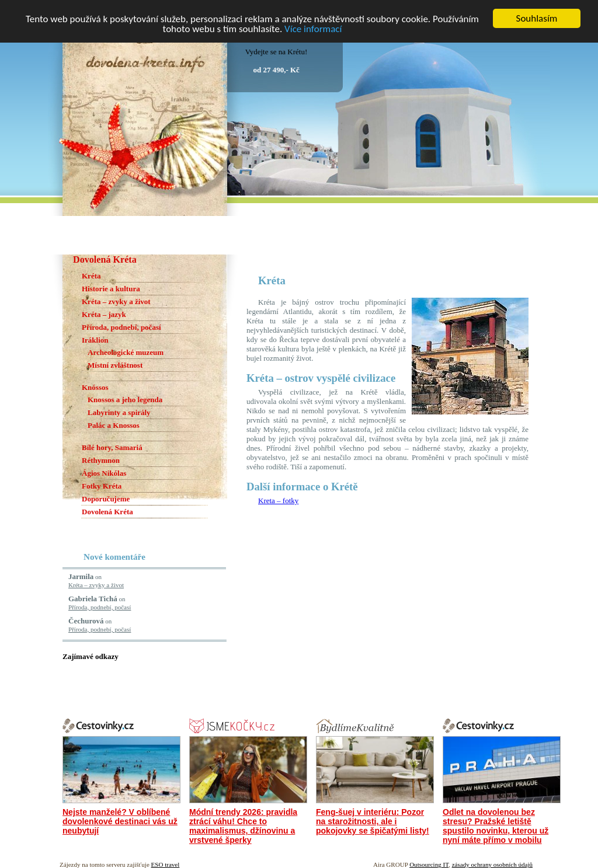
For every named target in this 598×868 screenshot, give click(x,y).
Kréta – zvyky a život (116, 301)
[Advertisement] (383, 259)
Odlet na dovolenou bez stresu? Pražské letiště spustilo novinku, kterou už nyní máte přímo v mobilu (496, 826)
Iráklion (95, 340)
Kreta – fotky (278, 501)
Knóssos (95, 387)
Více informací (313, 28)
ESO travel (166, 864)
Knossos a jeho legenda (125, 400)
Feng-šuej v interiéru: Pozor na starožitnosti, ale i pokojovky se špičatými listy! (373, 821)
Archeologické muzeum (126, 352)
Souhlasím (537, 18)
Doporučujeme (106, 499)
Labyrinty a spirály (119, 412)
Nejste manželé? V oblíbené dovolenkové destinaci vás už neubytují (120, 821)
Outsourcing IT (429, 864)
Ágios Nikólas (104, 473)
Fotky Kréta (102, 486)
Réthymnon (101, 460)
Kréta (91, 276)
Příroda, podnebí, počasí (121, 327)
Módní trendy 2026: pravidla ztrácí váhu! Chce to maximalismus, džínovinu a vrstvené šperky (243, 826)
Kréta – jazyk (104, 314)
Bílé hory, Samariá (112, 447)
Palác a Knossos (114, 425)
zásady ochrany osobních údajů (492, 864)
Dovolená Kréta (107, 512)
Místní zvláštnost (115, 365)
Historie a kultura (111, 289)
